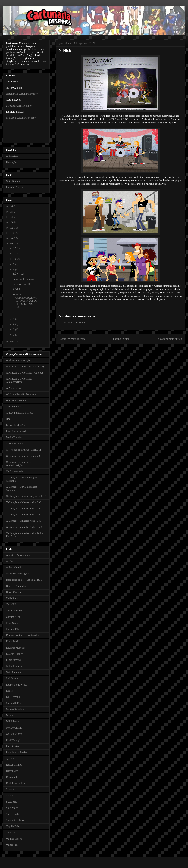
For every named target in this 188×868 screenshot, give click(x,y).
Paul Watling (13, 740)
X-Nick (65, 50)
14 (12, 217)
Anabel (10, 561)
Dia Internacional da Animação (22, 635)
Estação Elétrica (15, 654)
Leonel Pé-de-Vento (17, 425)
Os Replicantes (14, 734)
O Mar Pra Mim (14, 444)
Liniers (10, 691)
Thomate (11, 833)
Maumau (11, 716)
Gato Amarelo (13, 672)
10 (12, 238)
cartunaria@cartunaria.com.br (22, 94)
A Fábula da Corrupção (18, 360)
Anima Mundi (13, 567)
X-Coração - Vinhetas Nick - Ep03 (24, 515)
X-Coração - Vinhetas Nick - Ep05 (24, 527)
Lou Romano (13, 697)
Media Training (14, 437)
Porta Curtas (13, 746)
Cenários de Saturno (23, 279)
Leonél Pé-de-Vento (17, 685)
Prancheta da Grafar (17, 752)
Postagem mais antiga (169, 339)
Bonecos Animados (16, 586)
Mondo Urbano (14, 728)
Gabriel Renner (14, 666)
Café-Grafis (12, 598)
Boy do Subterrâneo (17, 401)
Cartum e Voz (13, 617)
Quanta (10, 759)
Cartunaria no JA (22, 284)
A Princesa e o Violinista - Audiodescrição (20, 380)
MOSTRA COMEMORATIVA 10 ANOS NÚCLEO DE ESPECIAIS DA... (25, 301)
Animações (12, 156)
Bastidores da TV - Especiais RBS (24, 580)
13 (12, 222)
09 (12, 244)
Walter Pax (12, 845)
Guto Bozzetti (13, 181)
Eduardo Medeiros (16, 648)
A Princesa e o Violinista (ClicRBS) (25, 367)
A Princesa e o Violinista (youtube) (24, 373)
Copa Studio (13, 623)
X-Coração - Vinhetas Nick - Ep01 (24, 502)
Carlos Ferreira (14, 611)
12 (12, 228)
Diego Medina (14, 641)
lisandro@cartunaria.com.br (21, 118)
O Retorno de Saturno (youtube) (23, 456)
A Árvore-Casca (15, 388)
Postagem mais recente (72, 339)
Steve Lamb (12, 814)
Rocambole (12, 777)
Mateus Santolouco (16, 709)
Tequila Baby (13, 826)
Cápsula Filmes (14, 629)
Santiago (11, 789)
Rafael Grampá (14, 765)
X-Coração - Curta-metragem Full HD (26, 496)
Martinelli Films (15, 703)
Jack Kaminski (14, 678)
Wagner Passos (14, 839)
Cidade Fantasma (15, 407)
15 (12, 212)
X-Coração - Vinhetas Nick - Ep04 (24, 521)
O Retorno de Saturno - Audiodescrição (18, 464)
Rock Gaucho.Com (16, 783)
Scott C (10, 796)
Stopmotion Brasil (16, 820)
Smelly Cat (12, 808)
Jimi (8, 419)
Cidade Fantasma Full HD (20, 413)
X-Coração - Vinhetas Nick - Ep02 (24, 509)
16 (12, 206)
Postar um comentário (74, 323)
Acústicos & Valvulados (19, 555)
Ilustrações (12, 162)
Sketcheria (12, 802)
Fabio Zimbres (14, 660)
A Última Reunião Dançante (21, 394)
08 (12, 342)
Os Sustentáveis (14, 471)
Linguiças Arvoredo (17, 431)
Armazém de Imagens (18, 574)
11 (12, 233)
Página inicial (121, 339)
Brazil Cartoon (14, 592)
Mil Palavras (13, 722)
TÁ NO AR (19, 274)
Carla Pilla (12, 604)
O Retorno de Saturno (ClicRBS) (23, 450)
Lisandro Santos (15, 187)
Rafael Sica (12, 771)
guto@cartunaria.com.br (19, 106)
